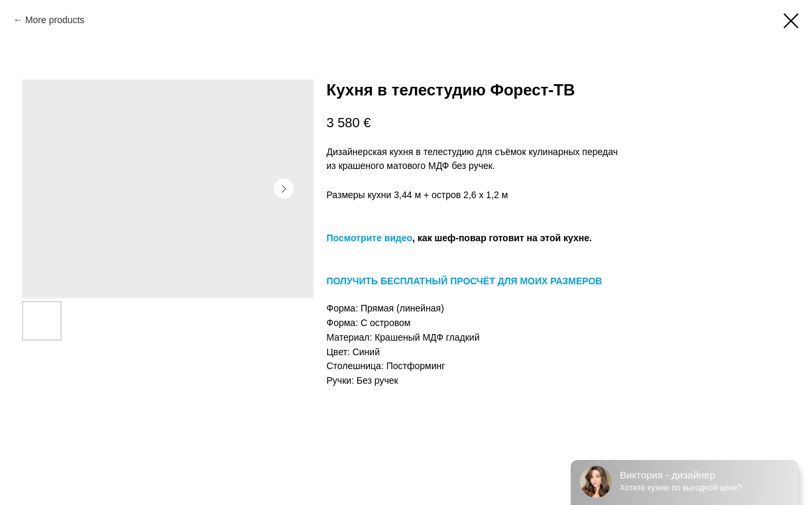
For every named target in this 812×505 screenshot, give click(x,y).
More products (55, 20)
